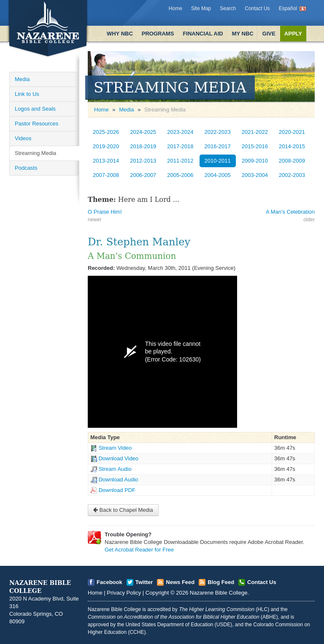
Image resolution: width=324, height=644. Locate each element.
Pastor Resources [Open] (36, 124)
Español (288, 8)
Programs (158, 34)
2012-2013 (143, 161)
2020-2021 (292, 132)
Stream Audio (115, 469)
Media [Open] (22, 79)
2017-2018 (180, 146)
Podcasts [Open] (26, 168)
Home (175, 8)
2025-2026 (106, 132)
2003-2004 (255, 175)
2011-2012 (180, 161)
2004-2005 (218, 175)
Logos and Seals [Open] (35, 109)
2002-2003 (292, 175)
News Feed (180, 582)
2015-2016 (255, 146)
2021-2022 (255, 132)
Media (126, 110)
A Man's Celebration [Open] (290, 212)
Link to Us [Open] (27, 94)
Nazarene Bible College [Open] (219, 593)
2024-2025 (143, 132)
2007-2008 (106, 175)
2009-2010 (255, 161)
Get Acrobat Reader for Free (139, 550)
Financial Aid (203, 34)
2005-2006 (180, 175)
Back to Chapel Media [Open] (123, 510)
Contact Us (257, 8)
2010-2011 (218, 161)
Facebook (109, 582)
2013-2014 (106, 161)
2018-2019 (143, 146)
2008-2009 (292, 161)
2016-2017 (218, 146)
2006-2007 (143, 175)
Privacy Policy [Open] (124, 593)
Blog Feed (221, 582)
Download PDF (117, 490)
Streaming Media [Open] (35, 153)
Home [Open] (101, 110)
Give (269, 34)
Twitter (144, 582)
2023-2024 (180, 132)
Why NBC (120, 34)
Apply (293, 34)
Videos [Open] (23, 138)
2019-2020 (106, 146)
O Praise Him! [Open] (105, 212)
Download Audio (119, 480)
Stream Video (115, 448)
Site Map (201, 8)
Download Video (119, 458)
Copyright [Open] (157, 593)
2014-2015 (292, 146)
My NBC (243, 34)
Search (228, 8)
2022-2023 (218, 132)
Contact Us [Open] (262, 582)
